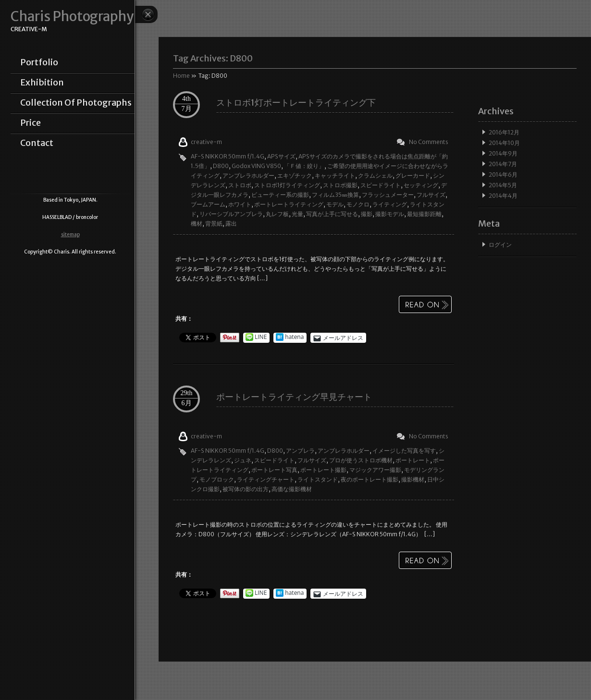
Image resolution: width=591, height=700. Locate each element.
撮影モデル (390, 214)
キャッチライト (335, 175)
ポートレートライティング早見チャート (294, 397)
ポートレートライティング (289, 204)
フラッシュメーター (388, 195)
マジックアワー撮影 (375, 470)
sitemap (70, 235)
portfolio (39, 62)
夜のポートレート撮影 (369, 479)
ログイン (500, 245)
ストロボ (240, 185)
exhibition (42, 83)
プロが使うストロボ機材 (361, 460)
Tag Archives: (213, 58)
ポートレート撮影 (323, 470)
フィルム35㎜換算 (335, 195)
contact (37, 143)
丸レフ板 (277, 214)
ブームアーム (208, 204)
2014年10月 (504, 143)
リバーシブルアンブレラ (231, 214)
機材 (197, 223)
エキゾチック (295, 175)
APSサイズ (281, 156)
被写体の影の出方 (246, 489)
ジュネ (243, 460)
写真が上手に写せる (332, 214)
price (31, 123)
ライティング (390, 204)
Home (181, 76)
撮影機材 (413, 479)
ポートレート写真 (274, 470)
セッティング (421, 185)
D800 (221, 166)
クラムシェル (375, 175)
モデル (335, 204)
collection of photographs (76, 103)
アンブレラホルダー (248, 175)
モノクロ (358, 204)
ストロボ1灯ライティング (287, 185)
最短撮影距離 (424, 214)
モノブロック (217, 479)
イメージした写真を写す (404, 451)
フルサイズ (431, 195)
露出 (231, 223)
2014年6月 (503, 175)
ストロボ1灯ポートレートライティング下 (296, 103)
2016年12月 (504, 132)
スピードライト (381, 185)
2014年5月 (503, 185)
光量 (297, 214)
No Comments (429, 142)
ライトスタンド (318, 479)
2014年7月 (503, 164)
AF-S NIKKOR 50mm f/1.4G (228, 156)
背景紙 (214, 223)
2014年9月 (503, 153)
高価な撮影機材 (292, 489)
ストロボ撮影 (340, 185)
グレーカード (413, 175)
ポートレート (413, 460)
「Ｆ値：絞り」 (304, 166)
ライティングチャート (266, 479)
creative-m (206, 142)
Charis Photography (72, 17)
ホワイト (240, 204)
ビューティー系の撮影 (280, 195)
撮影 (367, 214)
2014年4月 (503, 196)
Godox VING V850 (256, 166)
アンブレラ (300, 451)
